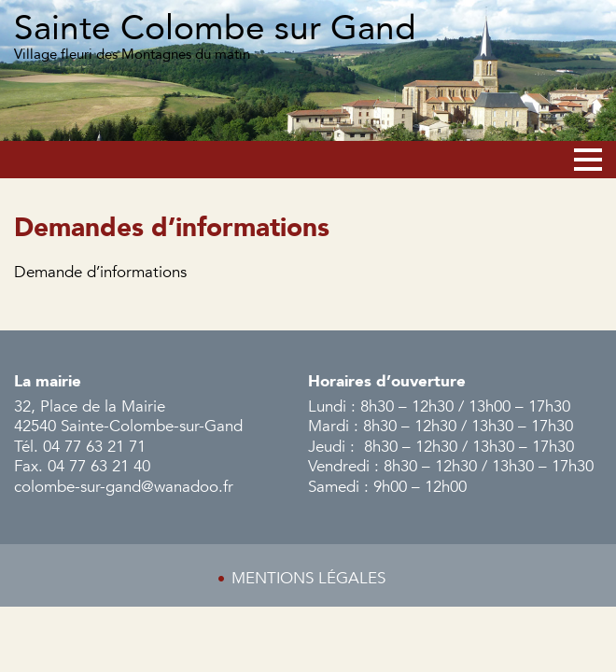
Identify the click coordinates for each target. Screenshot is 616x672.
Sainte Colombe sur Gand (215, 28)
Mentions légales (308, 578)
